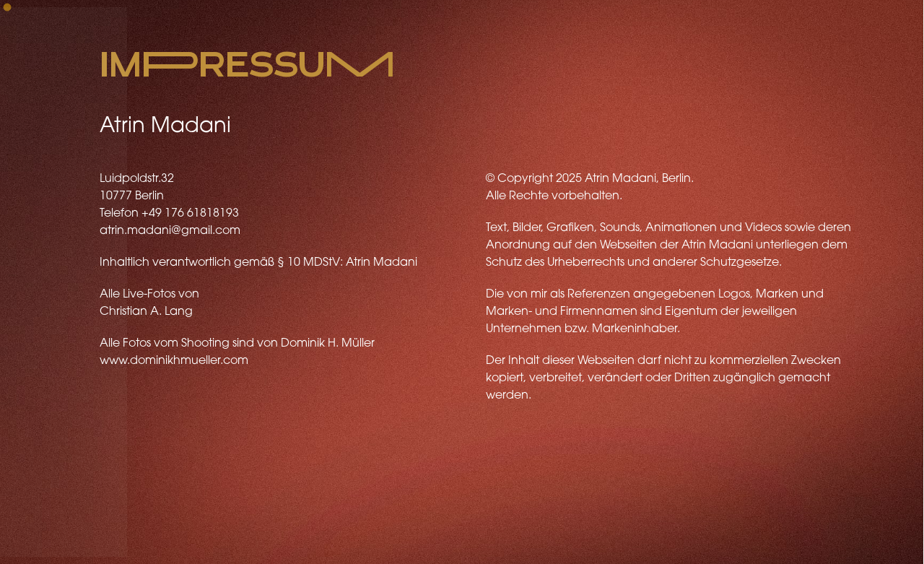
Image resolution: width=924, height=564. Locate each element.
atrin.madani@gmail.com (170, 231)
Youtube (113, 542)
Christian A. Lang (146, 312)
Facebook (175, 542)
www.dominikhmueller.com (174, 361)
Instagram (243, 542)
